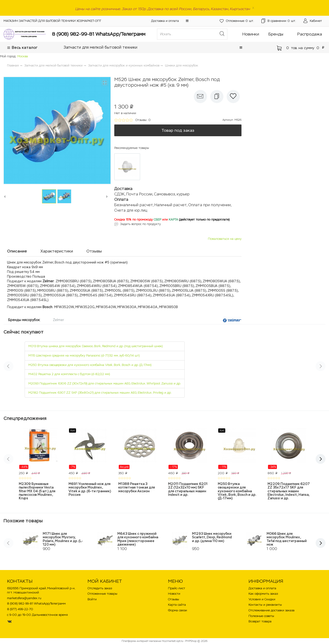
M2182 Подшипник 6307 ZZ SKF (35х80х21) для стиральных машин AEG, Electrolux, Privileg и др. (100, 393)
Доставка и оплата (165, 21)
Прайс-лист (177, 588)
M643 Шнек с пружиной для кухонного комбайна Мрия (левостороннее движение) (138, 539)
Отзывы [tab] (94, 251)
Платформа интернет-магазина (141, 641)
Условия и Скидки (262, 599)
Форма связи (178, 610)
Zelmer (58, 320)
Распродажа (310, 34)
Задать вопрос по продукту (140, 224)
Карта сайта (177, 605)
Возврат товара (260, 621)
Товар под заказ (178, 130)
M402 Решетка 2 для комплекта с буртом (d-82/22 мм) (69, 374)
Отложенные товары (102, 594)
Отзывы (174, 599)
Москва (23, 56)
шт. (237, 21)
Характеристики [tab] (57, 251)
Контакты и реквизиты (265, 605)
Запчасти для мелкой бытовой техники (100, 47)
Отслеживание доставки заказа (272, 610)
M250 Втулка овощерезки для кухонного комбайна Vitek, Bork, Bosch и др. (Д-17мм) (90, 365)
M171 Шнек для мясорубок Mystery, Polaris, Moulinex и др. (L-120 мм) (63, 539)
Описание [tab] (17, 251)
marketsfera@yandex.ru (24, 598)
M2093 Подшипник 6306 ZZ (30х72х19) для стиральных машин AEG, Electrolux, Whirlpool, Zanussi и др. (105, 383)
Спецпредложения (25, 418)
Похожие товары (23, 521)
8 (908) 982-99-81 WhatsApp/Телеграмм (99, 34)
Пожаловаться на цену (225, 239)
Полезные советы (261, 616)
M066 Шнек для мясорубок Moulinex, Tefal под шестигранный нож (287, 539)
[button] (187, 21)
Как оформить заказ (263, 594)
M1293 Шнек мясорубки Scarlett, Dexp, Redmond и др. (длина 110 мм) (212, 537)
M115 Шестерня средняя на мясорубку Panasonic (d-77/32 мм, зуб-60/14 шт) (84, 355)
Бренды (276, 34)
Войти (92, 599)
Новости (174, 594)
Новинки (251, 34)
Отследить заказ (100, 588)
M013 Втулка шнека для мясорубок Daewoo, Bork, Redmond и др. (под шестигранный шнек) (96, 346)
